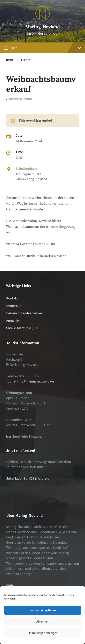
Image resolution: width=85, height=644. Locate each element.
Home (10, 60)
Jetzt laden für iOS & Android (28, 478)
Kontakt (12, 298)
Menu (42, 48)
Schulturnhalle (26, 168)
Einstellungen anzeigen (43, 633)
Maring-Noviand (43, 27)
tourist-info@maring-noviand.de (30, 381)
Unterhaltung (21, 99)
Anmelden (13, 320)
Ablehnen (42, 622)
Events (26, 60)
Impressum (14, 306)
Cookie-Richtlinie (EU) (22, 328)
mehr (10, 585)
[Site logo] (43, 19)
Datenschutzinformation (24, 313)
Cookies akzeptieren (43, 610)
